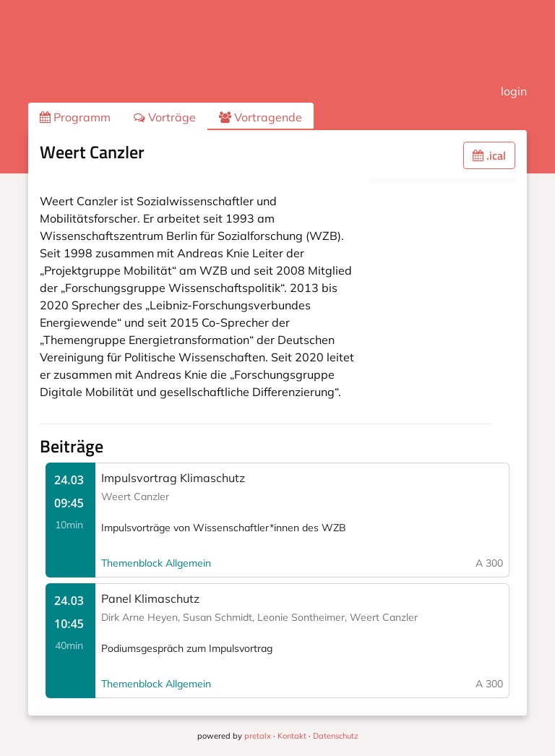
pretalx (258, 736)
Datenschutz (336, 736)
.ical (489, 155)
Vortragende (261, 117)
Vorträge (165, 117)
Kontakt (292, 736)
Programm (75, 117)
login (514, 91)
